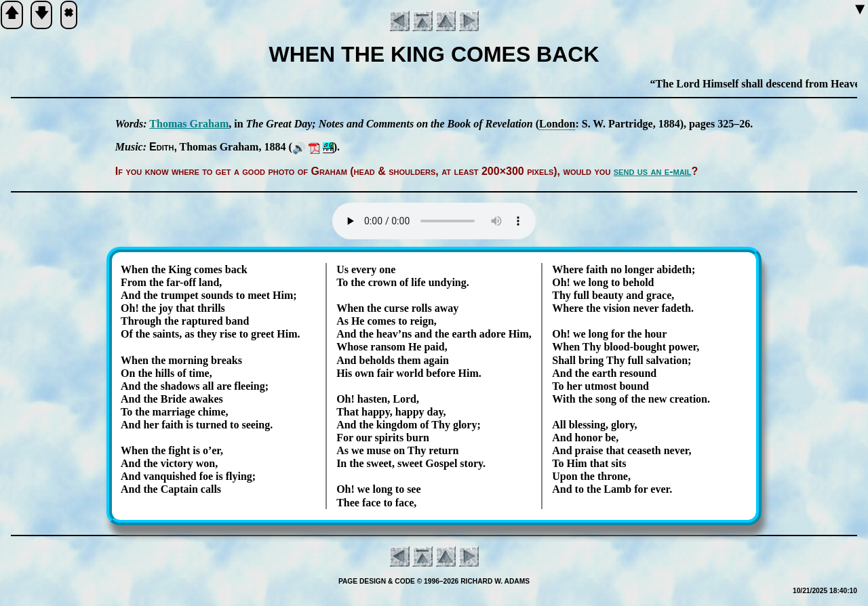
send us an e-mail (653, 171)
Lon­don (557, 124)
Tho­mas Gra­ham (189, 124)
